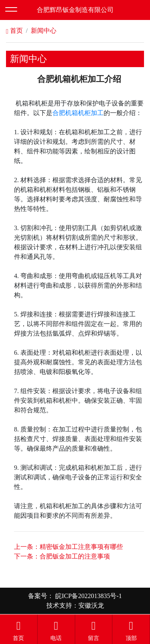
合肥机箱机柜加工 (78, 113)
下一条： (62, 556)
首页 (14, 31)
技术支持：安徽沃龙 (75, 605)
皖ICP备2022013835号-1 (88, 596)
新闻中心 (44, 31)
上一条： (68, 547)
